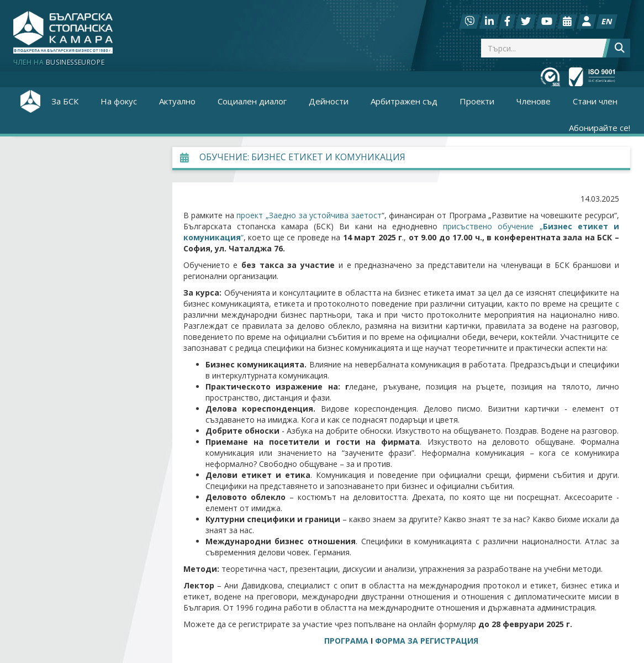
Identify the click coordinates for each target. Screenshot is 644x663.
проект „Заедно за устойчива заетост (309, 215)
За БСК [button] (65, 101)
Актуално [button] (177, 101)
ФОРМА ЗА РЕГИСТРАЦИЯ (427, 641)
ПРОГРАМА (346, 641)
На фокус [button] (119, 101)
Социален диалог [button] (252, 101)
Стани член (595, 101)
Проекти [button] (477, 101)
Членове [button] (534, 101)
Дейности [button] (329, 101)
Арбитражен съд (404, 101)
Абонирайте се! (600, 128)
